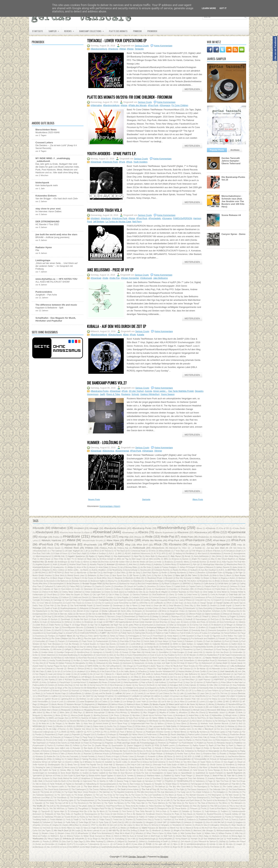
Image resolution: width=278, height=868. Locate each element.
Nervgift (43, 721)
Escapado (127, 630)
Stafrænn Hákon (154, 776)
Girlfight (68, 649)
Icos (225, 669)
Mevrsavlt (186, 710)
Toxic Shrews (94, 817)
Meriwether (174, 710)
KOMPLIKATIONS (235, 680)
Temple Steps (171, 784)
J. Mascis (107, 674)
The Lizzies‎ (136, 795)
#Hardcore (113, 49)
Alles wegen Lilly (139, 559)
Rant (231, 746)
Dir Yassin (37, 617)
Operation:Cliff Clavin (124, 729)
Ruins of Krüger (112, 756)
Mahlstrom (103, 704)
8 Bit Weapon (197, 551)
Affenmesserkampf (43, 556)
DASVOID (144, 603)
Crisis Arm (199, 600)
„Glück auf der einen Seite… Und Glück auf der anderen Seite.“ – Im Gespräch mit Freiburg (56, 266)
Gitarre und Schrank (83, 649)
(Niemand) (173, 548)
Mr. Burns (115, 715)
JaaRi (102, 394)
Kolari (194, 688)
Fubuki (235, 641)
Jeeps (62, 677)
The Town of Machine (206, 803)
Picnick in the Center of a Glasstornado (62, 740)
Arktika (70, 567)
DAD (134, 603)
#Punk (122, 162)
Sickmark (57, 767)
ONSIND (79, 726)
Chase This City (236, 589)
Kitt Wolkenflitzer (91, 688)
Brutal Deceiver (73, 584)
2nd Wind (95, 551)
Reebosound (120, 748)
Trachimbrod (117, 817)
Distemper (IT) (177, 617)
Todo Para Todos (63, 814)
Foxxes (52, 641)
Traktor (142, 817)
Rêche (170, 756)
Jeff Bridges (99, 222)
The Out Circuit (101, 798)
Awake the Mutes (180, 570)
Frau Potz (136, 641)
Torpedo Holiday (231, 814)
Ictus (232, 669)
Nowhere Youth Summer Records (214, 724)
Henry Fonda (140, 660)
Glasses (144, 649)
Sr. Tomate (129, 776)
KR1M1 (36, 682)
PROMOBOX (152, 31)
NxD (241, 724)
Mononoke (48, 715)
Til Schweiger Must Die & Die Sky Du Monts (86, 811)
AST (170, 553)
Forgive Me (233, 639)
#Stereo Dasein (54, 548)
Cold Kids (233, 594)
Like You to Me (148, 699)
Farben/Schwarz (230, 633)
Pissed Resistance (157, 740)
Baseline (202, 573)
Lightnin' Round (51, 699)
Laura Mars (192, 693)
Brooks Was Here (40, 584)
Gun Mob (120, 655)
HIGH (201, 655)
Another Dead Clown (78, 564)
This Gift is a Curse (218, 806)
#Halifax (56, 537)
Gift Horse (57, 649)
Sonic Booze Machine (70, 773)
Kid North (151, 685)
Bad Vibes (121, 573)
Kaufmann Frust (176, 682)
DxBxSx (36, 622)
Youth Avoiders (140, 162)
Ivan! (98, 674)
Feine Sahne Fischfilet (98, 636)
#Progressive (68, 544)
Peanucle (57, 737)
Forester (222, 639)
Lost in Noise (179, 702)
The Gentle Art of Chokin (51, 792)
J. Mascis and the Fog (124, 674)
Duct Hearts (177, 619)
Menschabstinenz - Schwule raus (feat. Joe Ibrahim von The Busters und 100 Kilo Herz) (233, 201)
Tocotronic (197, 811)
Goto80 (108, 652)
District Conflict (193, 617)
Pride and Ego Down (127, 743)
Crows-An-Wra (231, 600)
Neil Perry (137, 222)
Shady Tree (72, 765)
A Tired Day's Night (78, 553)
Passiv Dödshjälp (178, 735)
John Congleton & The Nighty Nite (219, 677)
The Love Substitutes (153, 795)
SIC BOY (188, 756)
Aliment (80, 559)
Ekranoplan (182, 625)
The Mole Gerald (232, 795)
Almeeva (175, 559)
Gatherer (36, 647)
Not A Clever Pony (119, 724)
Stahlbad (167, 776)
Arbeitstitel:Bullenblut (41, 567)
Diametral (192, 611)
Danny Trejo (38, 606)
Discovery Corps (114, 617)
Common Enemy (158, 597)
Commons (173, 597)
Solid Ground (199, 770)
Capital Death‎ (180, 586)
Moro (66, 715)
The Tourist (190, 803)
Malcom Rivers (117, 704)
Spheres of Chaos (53, 776)
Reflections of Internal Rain (140, 748)
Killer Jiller (214, 685)
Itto (91, 674)
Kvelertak (134, 691)
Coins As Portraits (218, 595)
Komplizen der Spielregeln (227, 688)
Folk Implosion (135, 639)
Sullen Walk (37, 781)
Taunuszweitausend (108, 784)
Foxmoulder (40, 641)
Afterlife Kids (59, 556)
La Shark (36, 693)
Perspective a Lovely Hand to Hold (133, 737)
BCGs (243, 570)
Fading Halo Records (144, 633)
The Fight (180, 789)
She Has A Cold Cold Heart (138, 765)
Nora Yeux (88, 724)
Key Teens (139, 685)
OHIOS (70, 726)
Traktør (151, 817)
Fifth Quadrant (188, 636)
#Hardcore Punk (110, 162)
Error (117, 630)
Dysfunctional (56, 622)
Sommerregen (38, 773)
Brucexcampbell (57, 584)
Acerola (148, 391)
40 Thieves (106, 551)
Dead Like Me (160, 606)
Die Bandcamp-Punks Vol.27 (107, 383)
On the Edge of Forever (56, 729)
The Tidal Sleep (175, 803)
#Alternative (96, 105)
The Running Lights (65, 800)
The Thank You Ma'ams (114, 803)
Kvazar (124, 691)
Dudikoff (189, 619)
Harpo (146, 658)
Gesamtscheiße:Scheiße (203, 647)
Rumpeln (141, 756)
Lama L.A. (130, 693)
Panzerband (50, 735)
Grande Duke (150, 652)
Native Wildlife (158, 718)
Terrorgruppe (196, 784)
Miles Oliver (65, 713)
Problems (162, 743)
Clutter (180, 595)
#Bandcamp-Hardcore (115, 528)
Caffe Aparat (209, 584)
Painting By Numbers (198, 732)
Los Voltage (128, 702)
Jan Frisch (238, 674)
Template (158, 784)
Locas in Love (57, 702)
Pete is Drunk (157, 737)
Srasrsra (140, 776)
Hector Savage (89, 660)
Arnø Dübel (103, 567)
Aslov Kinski (238, 567)
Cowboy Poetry (150, 600)
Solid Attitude (184, 770)
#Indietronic (204, 537)
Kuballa (141, 335)
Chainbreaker (160, 589)
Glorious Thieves (173, 649)
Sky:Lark (104, 767)
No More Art (44, 724)
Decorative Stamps (136, 608)
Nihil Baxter (154, 721)
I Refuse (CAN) (83, 669)
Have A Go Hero (39, 660)
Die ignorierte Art (151, 614)
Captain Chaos (195, 586)
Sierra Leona (70, 767)
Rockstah (144, 754)
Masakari (95, 707)
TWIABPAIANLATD (184, 781)
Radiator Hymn (44, 247)
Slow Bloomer (163, 767)
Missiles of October (167, 713)
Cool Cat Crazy (71, 600)
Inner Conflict (201, 671)
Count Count (118, 600)
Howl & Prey (193, 663)
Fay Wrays (80, 636)
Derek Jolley (126, 611)
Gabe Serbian (187, 644)
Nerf (241, 718)
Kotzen (65, 691)
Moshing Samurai (101, 715)
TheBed (99, 806)
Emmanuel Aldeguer (156, 627)
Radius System (199, 746)
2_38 (86, 551)
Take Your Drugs (239, 781)
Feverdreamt (158, 636)
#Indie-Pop (115, 278)
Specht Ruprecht (234, 773)
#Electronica (108, 451)
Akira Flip (138, 556)
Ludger (211, 702)
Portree (235, 740)
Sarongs (125, 759)
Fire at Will (76, 639)
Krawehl (105, 691)
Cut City (98, 603)
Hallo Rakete (70, 658)
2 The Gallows (56, 551)
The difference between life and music (56, 305)
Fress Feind (177, 641)
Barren (192, 573)
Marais (211, 704)
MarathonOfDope (236, 704)
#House (138, 537)
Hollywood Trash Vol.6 (105, 210)
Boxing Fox (113, 581)
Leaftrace (55, 696)
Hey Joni (39, 663)
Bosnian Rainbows (80, 581)
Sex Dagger (229, 762)
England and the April (234, 628)
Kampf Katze (65, 682)
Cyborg (108, 603)
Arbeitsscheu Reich (235, 564)
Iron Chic (242, 671)
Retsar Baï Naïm (120, 751)
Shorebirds (230, 765)
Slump (193, 767)
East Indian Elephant (144, 622)
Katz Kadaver (160, 682)
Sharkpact (120, 765)
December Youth (119, 608)
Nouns (170, 724)
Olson (240, 726)
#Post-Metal (219, 540)
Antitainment (185, 564)
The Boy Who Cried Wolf (179, 787)
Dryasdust (164, 619)
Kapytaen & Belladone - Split (49, 308)
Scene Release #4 (231, 215)
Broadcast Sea (206, 581)
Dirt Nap (48, 617)
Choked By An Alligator (158, 592)
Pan (244, 732)
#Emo (126, 335)
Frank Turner (87, 641)
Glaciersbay (120, 649)
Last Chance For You (168, 693)
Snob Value (80, 770)
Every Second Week (180, 630)
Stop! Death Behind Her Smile (65, 778)
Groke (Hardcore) (48, 655)
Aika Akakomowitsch (122, 556)
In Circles (67, 671)
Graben (125, 652)
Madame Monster (74, 704)
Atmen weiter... (160, 391)
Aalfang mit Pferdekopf (185, 553)
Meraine (163, 710)
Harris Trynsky (158, 658)
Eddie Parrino (55, 625)
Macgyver (44, 704)
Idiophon (241, 668)
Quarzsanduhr (117, 746)
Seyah (240, 762)
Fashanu (52, 636)
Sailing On (60, 759)
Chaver (36, 592)
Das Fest (50, 606)
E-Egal (100, 622)
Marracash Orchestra (60, 707)
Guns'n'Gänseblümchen (137, 655)
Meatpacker (66, 710)
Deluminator (190, 608)
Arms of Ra (81, 567)
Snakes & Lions (236, 767)
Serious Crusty (142, 46)
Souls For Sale (142, 773)
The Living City (122, 795)
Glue (198, 649)
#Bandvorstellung (99, 49)
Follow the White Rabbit (154, 639)
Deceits (105, 608)
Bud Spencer (111, 584)
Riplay (243, 751)
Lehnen (111, 696)
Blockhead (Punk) (155, 578)
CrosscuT (218, 600)
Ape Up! (196, 564)
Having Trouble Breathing (60, 660)
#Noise (130, 49)
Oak (88, 726)
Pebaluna (68, 737)
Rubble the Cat (53, 756)
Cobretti (204, 595)
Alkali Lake (92, 559)
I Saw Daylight (99, 669)
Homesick (127, 663)
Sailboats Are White (44, 759)
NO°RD (75, 718)
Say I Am (159, 759)
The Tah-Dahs (95, 803)
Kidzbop (203, 685)
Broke (217, 581)
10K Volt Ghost (236, 548)
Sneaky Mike (66, 770)
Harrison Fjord (173, 658)
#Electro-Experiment (164, 532)
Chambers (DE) (187, 589)
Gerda (164, 647)
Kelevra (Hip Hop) (65, 685)
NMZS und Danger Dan (59, 718)
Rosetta (223, 754)
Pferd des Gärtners (226, 737)
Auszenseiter (146, 570)
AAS (120, 553)
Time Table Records (144, 811)
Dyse (45, 622)
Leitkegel (147, 696)
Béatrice (197, 584)
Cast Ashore (66, 589)
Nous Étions (181, 724)
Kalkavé (53, 682)
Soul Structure (127, 773)
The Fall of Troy (149, 789)
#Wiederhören (158, 548)
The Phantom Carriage (175, 798)
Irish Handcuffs (227, 671)
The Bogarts (146, 787)
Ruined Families (88, 756)
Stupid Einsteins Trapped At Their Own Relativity (184, 778)
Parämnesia (151, 735)
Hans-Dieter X (116, 658)
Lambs (140, 693)
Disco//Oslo (59, 617)
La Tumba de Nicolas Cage (118, 222)
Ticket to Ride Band (218, 809)
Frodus (199, 641)
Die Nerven (81, 614)
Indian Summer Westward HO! (163, 671)
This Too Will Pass (57, 809)
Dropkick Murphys (149, 619)
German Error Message (180, 647)
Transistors (162, 817)
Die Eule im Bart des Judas (61, 614)
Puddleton (238, 743)
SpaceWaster (187, 773)
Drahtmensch (133, 619)
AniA (55, 564)
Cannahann (119, 586)
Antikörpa (158, 564)
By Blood (166, 584)
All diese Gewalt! (106, 559)
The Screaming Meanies (108, 800)
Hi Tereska (51, 663)
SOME (198, 756)
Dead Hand (146, 606)
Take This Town (222, 781)
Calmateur (87, 586)
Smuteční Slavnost (218, 767)
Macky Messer (57, 704)
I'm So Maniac (200, 669)
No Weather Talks (73, 724)
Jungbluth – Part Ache (46, 295)
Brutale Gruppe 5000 (92, 583)
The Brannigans (200, 787)
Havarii (239, 658)
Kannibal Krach (80, 682)
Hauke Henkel (212, 658)
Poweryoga (97, 743)
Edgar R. (68, 625)
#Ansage (94, 528)
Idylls (49, 671)
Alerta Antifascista (201, 556)
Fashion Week (65, 636)
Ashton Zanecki (223, 567)
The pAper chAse (86, 806)
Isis (76, 674)
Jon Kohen (122, 680)
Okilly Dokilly (171, 726)
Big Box (158, 575)
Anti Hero (133, 564)
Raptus (239, 746)
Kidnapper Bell (176, 685)
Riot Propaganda (230, 751)
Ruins (100, 756)
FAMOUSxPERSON (183, 218)
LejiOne (157, 696)
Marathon (221, 704)
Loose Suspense (86, 701)
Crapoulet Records (167, 600)
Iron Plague (40, 674)
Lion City (161, 699)
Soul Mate (113, 773)
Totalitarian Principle (53, 817)
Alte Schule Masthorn (227, 559)
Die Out (92, 614)
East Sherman (162, 622)
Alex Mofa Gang (232, 556)
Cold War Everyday (50, 597)
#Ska (240, 545)
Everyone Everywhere (217, 630)
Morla (58, 715)
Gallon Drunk (237, 644)
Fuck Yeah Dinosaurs (52, 644)
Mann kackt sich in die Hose (182, 704)
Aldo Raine (176, 556)
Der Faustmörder (236, 608)
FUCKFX (114, 633)
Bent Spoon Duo (119, 575)
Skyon (114, 767)
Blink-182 (140, 578)
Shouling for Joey (43, 767)
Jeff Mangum (87, 677)
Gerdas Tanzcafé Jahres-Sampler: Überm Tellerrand (231, 161)
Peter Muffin (185, 737)
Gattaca (61, 647)
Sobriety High (94, 770)
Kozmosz (75, 691)
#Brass (199, 528)
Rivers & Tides (113, 394)
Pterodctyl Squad (224, 743)
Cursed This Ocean (74, 603)
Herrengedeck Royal (206, 660)
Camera (98, 586)
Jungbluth (158, 679)
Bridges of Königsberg (167, 581)
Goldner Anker (47, 652)
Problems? (174, 743)
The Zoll (50, 806)
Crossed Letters (44, 143)
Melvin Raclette (126, 710)
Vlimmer (158, 451)
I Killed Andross (220, 666)
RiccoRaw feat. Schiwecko (183, 751)
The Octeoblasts (60, 798)
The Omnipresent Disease (81, 798)
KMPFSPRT (219, 680)
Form (243, 639)
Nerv (35, 721)
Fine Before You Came (233, 636)
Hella (114, 660)
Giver (110, 649)
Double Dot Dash (81, 619)
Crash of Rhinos (185, 600)
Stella (240, 776)
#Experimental (122, 451)
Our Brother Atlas (164, 729)
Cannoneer (151, 586)
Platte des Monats (118, 31)
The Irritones (234, 792)
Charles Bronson (204, 589)
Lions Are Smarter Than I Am (188, 699)
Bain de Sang (134, 573)
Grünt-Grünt (101, 655)
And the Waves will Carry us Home (147, 562)
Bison (229, 575)
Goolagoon (97, 652)
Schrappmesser (226, 759)
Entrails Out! (38, 630)
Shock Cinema (216, 765)
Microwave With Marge (217, 710)
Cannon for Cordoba (135, 586)
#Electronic (183, 532)
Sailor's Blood (73, 759)
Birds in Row (218, 575)
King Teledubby (239, 685)
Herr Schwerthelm (187, 660)
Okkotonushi (185, 726)
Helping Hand (125, 660)
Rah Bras (221, 746)
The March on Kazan (174, 795)
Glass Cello (133, 649)
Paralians (101, 735)
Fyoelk (122, 644)
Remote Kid (218, 748)
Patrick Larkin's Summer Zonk (201, 735)
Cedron (108, 589)
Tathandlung (91, 784)
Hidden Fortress (65, 663)
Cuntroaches (57, 603)
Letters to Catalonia (237, 696)
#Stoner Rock (72, 548)
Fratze (114, 641)
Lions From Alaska (228, 699)
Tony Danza (187, 814)
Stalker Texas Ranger (184, 776)
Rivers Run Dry (74, 754)
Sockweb (107, 770)
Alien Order (59, 559)
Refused (189, 748)
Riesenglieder (214, 751)
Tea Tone (123, 784)
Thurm (204, 809)
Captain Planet (210, 586)
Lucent (202, 702)
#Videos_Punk (106, 548)
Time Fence (127, 811)
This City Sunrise (200, 806)
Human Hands (237, 663)
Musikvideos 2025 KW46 (48, 133)
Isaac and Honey (55, 674)
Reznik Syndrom (162, 751)
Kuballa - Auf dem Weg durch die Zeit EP (117, 326)
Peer (77, 737)
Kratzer (96, 691)
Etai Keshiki (140, 630)
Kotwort (56, 691)
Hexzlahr (242, 660)
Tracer (105, 817)
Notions (161, 724)
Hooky (151, 663)
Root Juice (195, 754)
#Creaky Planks (239, 528)
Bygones (176, 584)
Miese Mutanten (236, 710)
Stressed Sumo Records (104, 778)
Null (234, 724)
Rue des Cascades (70, 756)
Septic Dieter (206, 762)
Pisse (144, 740)
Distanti (165, 617)
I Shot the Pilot (114, 669)
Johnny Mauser (99, 680)
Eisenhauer (161, 625)
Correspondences (88, 600)
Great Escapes (178, 652)
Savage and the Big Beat (142, 759)
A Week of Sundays (98, 553)
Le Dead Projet (42, 696)
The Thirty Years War (136, 803)
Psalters (200, 743)
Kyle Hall (154, 691)
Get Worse (221, 647)
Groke (35, 655)
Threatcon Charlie (122, 809)
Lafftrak (118, 693)
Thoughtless (83, 809)
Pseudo (210, 743)
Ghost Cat (233, 647)
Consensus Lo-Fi (222, 597)
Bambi (164, 573)
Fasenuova (40, 636)
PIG (105, 732)
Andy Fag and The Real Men (234, 562)
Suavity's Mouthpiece (217, 778)
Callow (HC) (61, 586)
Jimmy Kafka (147, 677)
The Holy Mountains (165, 792)
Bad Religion (109, 573)
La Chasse (226, 691)
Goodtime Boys (83, 652)
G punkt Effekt (135, 644)
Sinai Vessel (83, 767)
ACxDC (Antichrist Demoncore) (138, 553)
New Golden (125, 721)
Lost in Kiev (166, 702)
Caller (234, 584)
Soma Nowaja (214, 770)
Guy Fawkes (169, 655)
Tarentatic (79, 784)
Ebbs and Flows (199, 622)
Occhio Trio (112, 726)
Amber (51, 562)
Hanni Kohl (102, 658)
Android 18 (214, 562)
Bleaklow (118, 578)
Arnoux (92, 567)
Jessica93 (99, 677)
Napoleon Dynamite (117, 718)
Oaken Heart (98, 726)
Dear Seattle (202, 606)
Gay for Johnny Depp (89, 647)
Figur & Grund (203, 636)
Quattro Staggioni (134, 746)
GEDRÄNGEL (150, 644)
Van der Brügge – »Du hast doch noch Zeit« (57, 199)
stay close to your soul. (48, 209)
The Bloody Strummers (127, 787)
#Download (96, 162)
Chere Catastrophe (93, 592)
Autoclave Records (162, 570)
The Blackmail (108, 787)
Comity (145, 597)
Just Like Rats (172, 680)
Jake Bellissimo (161, 278)
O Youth (49, 726)
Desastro (199, 391)
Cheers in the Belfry (50, 592)
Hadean (36, 658)
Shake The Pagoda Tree (90, 765)
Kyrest (163, 691)
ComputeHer (186, 597)
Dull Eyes (215, 619)
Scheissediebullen (184, 759)
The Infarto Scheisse (201, 792)
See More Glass (190, 762)
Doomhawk (66, 619)
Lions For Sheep (210, 699)
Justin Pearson (204, 680)
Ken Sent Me (81, 685)
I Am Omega (127, 666)
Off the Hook (140, 726)
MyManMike (217, 715)
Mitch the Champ (198, 713)
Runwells (152, 756)
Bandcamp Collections (93, 30)
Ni (134, 721)
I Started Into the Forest (134, 669)
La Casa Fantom (211, 691)
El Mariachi (216, 625)
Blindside (129, 578)
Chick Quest (119, 592)
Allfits (166, 559)
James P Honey (207, 674)
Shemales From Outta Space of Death (169, 765)
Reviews (70, 30)
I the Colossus (185, 669)
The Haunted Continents (123, 792)
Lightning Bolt (66, 699)
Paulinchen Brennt (238, 735)
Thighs (168, 806)
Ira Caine (213, 671)
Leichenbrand (123, 696)
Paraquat (112, 735)
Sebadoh (109, 762)
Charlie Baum (220, 589)
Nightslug (142, 721)
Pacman (139, 732)
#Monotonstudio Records (92, 541)
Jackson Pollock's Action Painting (167, 674)
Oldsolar (231, 726)
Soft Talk (132, 770)
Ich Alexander (215, 669)
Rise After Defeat (42, 754)
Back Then (69, 573)
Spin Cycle (68, 776)
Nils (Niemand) (168, 721)
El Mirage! (229, 625)
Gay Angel (72, 647)
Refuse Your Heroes (173, 748)
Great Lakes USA (195, 652)
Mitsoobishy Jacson (217, 713)
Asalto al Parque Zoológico (166, 567)
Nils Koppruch (183, 721)
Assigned (46, 570)
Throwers (194, 809)
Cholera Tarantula (179, 592)
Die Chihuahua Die (231, 611)
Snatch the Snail (49, 770)
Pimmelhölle (97, 740)
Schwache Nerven (40, 762)
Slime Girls (149, 767)
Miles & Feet (51, 713)
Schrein (239, 759)
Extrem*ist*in (72, 633)
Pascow (163, 734)
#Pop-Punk (153, 105)
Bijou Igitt (180, 575)
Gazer (103, 647)
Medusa (77, 710)
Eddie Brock (41, 625)
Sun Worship (74, 781)
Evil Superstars (236, 630)
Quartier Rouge (101, 746)
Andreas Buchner (199, 562)
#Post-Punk (136, 451)
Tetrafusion (224, 784)
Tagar (210, 781)
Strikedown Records (126, 778)
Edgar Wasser (81, 625)
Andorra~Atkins (183, 562)
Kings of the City (64, 688)
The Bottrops (160, 787)
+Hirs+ (184, 548)
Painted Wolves (180, 732)
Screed (98, 762)
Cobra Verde (192, 595)
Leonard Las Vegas (180, 696)
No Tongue (57, 724)
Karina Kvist (115, 682)
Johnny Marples (82, 680)
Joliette (111, 680)
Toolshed (200, 814)
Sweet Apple (137, 781)
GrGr (117, 652)
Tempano (147, 784)
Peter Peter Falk (200, 737)
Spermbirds (37, 776)
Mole (241, 713)
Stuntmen (157, 778)
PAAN (64, 732)
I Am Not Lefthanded (110, 666)
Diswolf (205, 617)
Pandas (39, 735)
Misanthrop (135, 713)
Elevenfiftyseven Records (73, 628)
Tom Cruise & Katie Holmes (112, 814)
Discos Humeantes (96, 617)
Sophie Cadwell (99, 773)
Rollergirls (170, 754)
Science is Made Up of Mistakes (79, 762)
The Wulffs (38, 806)
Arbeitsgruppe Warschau (213, 564)
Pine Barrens (122, 740)
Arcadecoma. (59, 567)
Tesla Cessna (210, 784)
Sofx (142, 770)
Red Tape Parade (104, 748)
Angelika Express (43, 564)
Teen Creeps (135, 784)
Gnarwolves (208, 649)
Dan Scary (179, 603)
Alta (213, 559)
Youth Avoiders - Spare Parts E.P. (112, 154)
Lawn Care (204, 693)
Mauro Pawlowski (144, 707)
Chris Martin (222, 592)
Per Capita (111, 737)
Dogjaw (233, 617)
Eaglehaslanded (125, 622)
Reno (228, 748)
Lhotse (38, 699)
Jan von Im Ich (39, 677)
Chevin (107, 592)
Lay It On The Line (220, 693)
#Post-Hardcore (195, 540)
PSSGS (113, 732)
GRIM (175, 644)
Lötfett (220, 702)
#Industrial (218, 537)
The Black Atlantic (91, 787)
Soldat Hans (152, 770)
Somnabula (53, 773)
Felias (113, 636)
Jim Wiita (134, 677)
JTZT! (139, 674)
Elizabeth (90, 628)
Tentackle (139, 49)
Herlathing (172, 660)
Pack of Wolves (126, 732)
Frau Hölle (124, 641)
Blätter (198, 578)
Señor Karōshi (38, 765)
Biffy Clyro (147, 575)
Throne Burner (181, 809)
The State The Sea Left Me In (58, 803)
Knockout (140, 688)
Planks (189, 740)
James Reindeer (224, 674)
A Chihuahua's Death (232, 551)
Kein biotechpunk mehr (47, 185)
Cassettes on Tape (50, 589)
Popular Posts (217, 150)
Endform (202, 628)
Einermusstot (148, 625)
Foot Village (172, 639)
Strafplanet (86, 778)
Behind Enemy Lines (76, 575)
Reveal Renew (137, 751)
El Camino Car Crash (199, 625)
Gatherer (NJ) (49, 647)
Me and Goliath (212, 707)
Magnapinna (89, 704)
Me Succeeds (197, 707)
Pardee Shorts (137, 735)
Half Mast (57, 658)
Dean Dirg (189, 606)
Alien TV (70, 559)
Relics (207, 748)
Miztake (232, 713)
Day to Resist (132, 606)
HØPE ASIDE (93, 666)
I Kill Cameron (204, 666)
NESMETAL (40, 718)
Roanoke (88, 754)
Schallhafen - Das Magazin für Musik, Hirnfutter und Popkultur (56, 319)
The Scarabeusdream (85, 800)
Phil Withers (38, 740)
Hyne (65, 666)
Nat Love (145, 718)
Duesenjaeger (201, 619)
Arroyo (114, 567)
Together (77, 814)
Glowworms (188, 649)
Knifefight (129, 688)
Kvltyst (144, 691)
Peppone (100, 737)
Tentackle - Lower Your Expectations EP (117, 41)
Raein (211, 746)
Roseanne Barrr (210, 754)
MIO (227, 702)
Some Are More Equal (233, 770)
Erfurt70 (58, 630)
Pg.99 (240, 737)
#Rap (128, 545)
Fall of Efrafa (185, 633)
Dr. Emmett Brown (116, 619)
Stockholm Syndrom (41, 778)
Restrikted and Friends (72, 751)
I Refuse (70, 669)
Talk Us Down (41, 784)
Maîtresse (184, 707)
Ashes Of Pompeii (187, 567)
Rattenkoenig (38, 748)
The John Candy (64, 795)
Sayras (170, 759)
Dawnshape (118, 606)
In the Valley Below (127, 671)
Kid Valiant (162, 685)
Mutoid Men (194, 715)
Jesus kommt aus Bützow (117, 677)
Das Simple (62, 606)
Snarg (35, 770)
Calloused (49, 586)
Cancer (108, 586)
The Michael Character (195, 795)
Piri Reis (135, 740)
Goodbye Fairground (65, 652)
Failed (158, 633)
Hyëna (81, 666)
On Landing (37, 729)
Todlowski (49, 814)
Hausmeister (227, 658)
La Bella (198, 691)
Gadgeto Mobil (203, 644)
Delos (180, 608)
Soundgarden (158, 773)
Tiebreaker (233, 809)
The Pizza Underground (198, 798)
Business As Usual (127, 584)
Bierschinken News (46, 130)
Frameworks (73, 641)
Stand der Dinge (202, 776)
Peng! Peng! (88, 737)
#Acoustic (39, 528)
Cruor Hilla (44, 603)
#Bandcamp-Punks (100, 391)
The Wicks (223, 803)
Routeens (126, 394)
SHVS (178, 756)
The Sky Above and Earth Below (186, 800)
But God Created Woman (148, 584)
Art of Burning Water (129, 567)
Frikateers (189, 641)
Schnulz (135, 394)
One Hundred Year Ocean (81, 729)
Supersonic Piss (89, 781)
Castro (78, 589)
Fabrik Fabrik (127, 633)
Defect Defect (153, 608)
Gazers (112, 647)
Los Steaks (115, 702)
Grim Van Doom (222, 652)
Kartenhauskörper (131, 682)
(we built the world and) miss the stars (56, 234)
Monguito (36, 715)
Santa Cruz (106, 759)
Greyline (209, 652)
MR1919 (236, 702)
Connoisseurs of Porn (203, 597)
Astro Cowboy (59, 570)
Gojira (234, 649)
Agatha (92, 556)
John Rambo (49, 680)
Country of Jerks (133, 600)
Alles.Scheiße (155, 559)
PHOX (98, 732)
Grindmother (237, 652)
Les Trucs (213, 696)
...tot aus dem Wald (215, 548)
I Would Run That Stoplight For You (161, 669)
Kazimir (200, 682)
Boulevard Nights (98, 581)
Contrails (36, 600)
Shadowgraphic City (56, 765)
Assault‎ (36, 570)
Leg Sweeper (99, 696)
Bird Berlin (205, 575)
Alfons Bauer (45, 559)
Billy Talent (192, 575)
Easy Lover (175, 622)
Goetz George (222, 649)
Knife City (118, 688)
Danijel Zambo (223, 603)
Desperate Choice (177, 611)
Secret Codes (121, 762)
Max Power (159, 707)
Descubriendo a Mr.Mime (156, 611)
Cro (209, 600)
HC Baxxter (191, 655)
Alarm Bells (150, 556)
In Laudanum (80, 671)
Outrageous (238, 729)
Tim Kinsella (113, 811)
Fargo (243, 633)
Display (155, 617)
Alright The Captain (200, 559)
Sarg (116, 759)
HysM (73, 666)
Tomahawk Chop (153, 814)
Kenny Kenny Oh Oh (98, 685)
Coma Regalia (122, 597)
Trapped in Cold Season (195, 817)
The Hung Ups (183, 792)
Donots (44, 619)
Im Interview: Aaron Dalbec (49, 212)
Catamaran (88, 589)
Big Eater (168, 575)
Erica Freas (69, 630)
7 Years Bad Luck (181, 551)
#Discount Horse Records (70, 533)
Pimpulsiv (110, 740)
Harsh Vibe (187, 658)
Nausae (171, 718)
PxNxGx (76, 746)
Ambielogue (62, 562)
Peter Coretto (171, 737)
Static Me (231, 776)
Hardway (129, 658)
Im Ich (58, 671)
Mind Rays (78, 713)
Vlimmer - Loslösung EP (105, 443)
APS (163, 553)
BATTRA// (232, 570)
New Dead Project (109, 721)
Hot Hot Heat (179, 663)
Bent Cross (104, 575)
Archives (235, 150)
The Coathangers (79, 789)
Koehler (185, 688)
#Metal (123, 49)
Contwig (47, 600)
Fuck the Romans (72, 644)
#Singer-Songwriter (130, 278)
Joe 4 (172, 677)
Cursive (88, 603)
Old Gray (210, 726)
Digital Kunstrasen (212, 614)
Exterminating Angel (55, 633)
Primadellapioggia (147, 743)
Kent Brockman (117, 685)
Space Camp (172, 773)
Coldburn (65, 597)
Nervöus (53, 721)
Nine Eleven (197, 721)
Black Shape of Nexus (62, 578)
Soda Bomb (120, 770)
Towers (82, 817)
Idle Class (40, 671)
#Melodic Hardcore (51, 540)
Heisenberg (104, 660)
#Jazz (229, 537)
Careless (233, 586)
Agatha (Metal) (104, 556)
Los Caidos (103, 702)
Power (86, 743)
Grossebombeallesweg (68, 655)
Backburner (82, 573)
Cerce (149, 589)
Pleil (197, 740)
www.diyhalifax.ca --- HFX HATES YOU (56, 279)
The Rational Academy (45, 800)
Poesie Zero (207, 740)
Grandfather (164, 652)
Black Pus (45, 578)
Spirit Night (81, 776)
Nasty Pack (133, 718)
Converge (57, 600)
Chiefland (131, 592)
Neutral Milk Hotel (77, 721)
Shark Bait (108, 765)
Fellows (122, 636)
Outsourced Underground (43, 732)
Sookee (86, 773)
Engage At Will (215, 628)
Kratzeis (86, 691)
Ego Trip (94, 625)
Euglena (151, 630)
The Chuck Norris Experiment (56, 789)
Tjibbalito (185, 811)
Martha (75, 707)
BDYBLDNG (41, 573)
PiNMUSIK (137, 31)
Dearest (213, 606)
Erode (80, 630)
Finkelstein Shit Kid (41, 639)
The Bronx (215, 787)
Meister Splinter (110, 710)
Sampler (55, 30)
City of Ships (114, 595)
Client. (172, 595)
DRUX (169, 603)
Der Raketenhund (40, 611)
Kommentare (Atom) (110, 506)
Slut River (203, 767)
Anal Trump (75, 562)
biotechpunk (42, 183)
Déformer (69, 622)
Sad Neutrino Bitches (237, 756)
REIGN (148, 746)
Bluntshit (169, 578)
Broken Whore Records (233, 581)
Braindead (137, 581)
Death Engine (226, 606)
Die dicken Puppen (133, 614)
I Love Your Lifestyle (44, 669)
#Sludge (37, 548)
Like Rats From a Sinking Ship (126, 699)
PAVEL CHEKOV (77, 732)
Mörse (243, 715)
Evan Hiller (163, 630)
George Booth (153, 647)
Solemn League (168, 770)
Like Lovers (95, 699)
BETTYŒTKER (55, 573)
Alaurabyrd (163, 556)
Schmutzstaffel (200, 759)
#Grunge (43, 537)
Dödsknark (89, 622)
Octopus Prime (126, 726)
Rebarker (77, 748)
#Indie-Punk (187, 537)
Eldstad (239, 625)
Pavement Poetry (43, 737)
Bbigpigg (229, 573)
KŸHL (183, 691)
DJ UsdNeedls (157, 603)
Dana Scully (192, 603)
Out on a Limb (223, 729)
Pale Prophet (233, 732)
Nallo (103, 718)
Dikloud (226, 614)
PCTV (89, 732)
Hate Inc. (198, 658)
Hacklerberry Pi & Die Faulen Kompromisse (225, 655)
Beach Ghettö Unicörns (42, 575)
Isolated (83, 674)
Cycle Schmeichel (121, 603)
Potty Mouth (75, 743)
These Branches (155, 806)
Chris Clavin (194, 592)
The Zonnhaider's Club (66, 806)
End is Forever (189, 628)
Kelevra (51, 685)
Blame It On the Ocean (84, 578)
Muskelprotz (180, 715)
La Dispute (238, 691)
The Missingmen (215, 795)
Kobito (162, 688)
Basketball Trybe (215, 573)
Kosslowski (45, 691)
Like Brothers (81, 699)
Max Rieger (172, 707)
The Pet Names (156, 798)
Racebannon (184, 746)
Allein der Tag (123, 559)
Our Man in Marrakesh (204, 729)
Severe (217, 762)
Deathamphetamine (69, 608)
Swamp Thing (123, 781)
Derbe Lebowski (109, 611)
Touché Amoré (70, 817)
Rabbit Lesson (169, 746)
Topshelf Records (214, 814)
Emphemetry (175, 628)
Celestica (138, 589)
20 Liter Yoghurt (136, 391)
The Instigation (219, 792)
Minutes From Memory (118, 713)
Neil (193, 718)
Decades (95, 608)
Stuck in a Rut (143, 778)
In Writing (93, 671)
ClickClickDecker (159, 595)
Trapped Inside (176, 817)
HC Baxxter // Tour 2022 (47, 224)
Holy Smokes (114, 663)
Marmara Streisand (41, 707)
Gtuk (111, 655)
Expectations (38, 633)
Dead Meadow (175, 606)
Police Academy (222, 740)
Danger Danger (206, 603)
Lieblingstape (43, 260)
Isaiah (68, 674)
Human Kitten (38, 666)
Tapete (69, 784)
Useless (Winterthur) (150, 394)
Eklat (171, 625)
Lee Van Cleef (84, 696)
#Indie (105, 278)
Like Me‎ (106, 699)
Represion (238, 748)
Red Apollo (88, 748)
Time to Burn (161, 811)
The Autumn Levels (56, 787)
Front (227, 641)
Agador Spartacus (77, 556)
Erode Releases (105, 630)
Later (182, 693)
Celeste (127, 589)
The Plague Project (219, 798)
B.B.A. (222, 570)
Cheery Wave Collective (72, 592)
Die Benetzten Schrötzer (210, 611)
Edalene (242, 622)
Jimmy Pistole (161, 677)
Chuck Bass (52, 595)
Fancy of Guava (200, 633)
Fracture (61, 641)
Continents (237, 597)
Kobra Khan (173, 688)
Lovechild (192, 702)
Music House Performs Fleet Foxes (158, 715)
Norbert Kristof (102, 724)
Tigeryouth (45, 811)
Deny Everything (205, 608)
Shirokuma (192, 765)
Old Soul (221, 726)
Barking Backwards (178, 573)
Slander (123, 767)
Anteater (111, 564)
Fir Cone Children (180, 105)
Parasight (123, 734)
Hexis (232, 660)
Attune (86, 570)
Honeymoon (93, 394)
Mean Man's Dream (50, 710)
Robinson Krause (102, 754)
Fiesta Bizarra (173, 636)
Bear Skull (60, 575)
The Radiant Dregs (238, 798)
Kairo (44, 682)
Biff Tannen (134, 575)
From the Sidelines (214, 641)
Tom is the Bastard (135, 814)
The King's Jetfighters (83, 795)
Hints (91, 663)
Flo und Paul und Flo (117, 639)
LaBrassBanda (75, 693)
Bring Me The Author (188, 581)
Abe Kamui (202, 553)
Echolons (212, 622)
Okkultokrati (198, 726)
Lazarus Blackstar (238, 693)
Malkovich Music (134, 704)
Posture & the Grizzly (58, 743)
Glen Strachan (157, 649)
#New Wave (113, 540)
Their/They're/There (114, 806)
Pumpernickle (38, 746)
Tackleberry (200, 781)
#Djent (87, 533)
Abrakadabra (215, 553)
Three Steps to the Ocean (143, 809)
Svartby (102, 781)
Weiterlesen (192, 89)
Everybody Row (198, 630)
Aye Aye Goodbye (208, 570)
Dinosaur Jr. (238, 614)
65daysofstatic (165, 551)
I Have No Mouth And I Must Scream (180, 666)
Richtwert (201, 751)
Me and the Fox (229, 707)
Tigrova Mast (59, 811)
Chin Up (142, 592)
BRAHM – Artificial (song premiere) (52, 237)
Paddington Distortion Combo (158, 732)
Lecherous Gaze (69, 696)
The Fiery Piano (166, 789)
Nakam (95, 718)
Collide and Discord (80, 597)
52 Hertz (152, 551)
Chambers (173, 589)
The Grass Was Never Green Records (80, 792)
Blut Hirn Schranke (184, 578)
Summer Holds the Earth (56, 781)
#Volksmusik (146, 278)
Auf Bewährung (116, 570)
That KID (235, 784)
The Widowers (237, 803)
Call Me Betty (223, 584)
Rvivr (161, 756)
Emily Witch (123, 628)
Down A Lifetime (98, 619)
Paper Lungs (63, 735)
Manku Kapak (159, 704)
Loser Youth (141, 702)
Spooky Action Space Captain (101, 776)
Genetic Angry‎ (138, 647)
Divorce (223, 617)
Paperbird (76, 735)
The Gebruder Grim (217, 789)
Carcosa (223, 586)
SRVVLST (208, 756)
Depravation (220, 608)
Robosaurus (117, 754)
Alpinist (185, 559)
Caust (99, 589)
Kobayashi (152, 688)
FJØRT (103, 633)
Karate (105, 682)
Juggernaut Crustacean (140, 680)
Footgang (184, 639)
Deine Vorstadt (168, 608)
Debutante (84, 608)
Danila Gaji (238, 603)
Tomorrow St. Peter (171, 814)
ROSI (157, 746)
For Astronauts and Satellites (203, 639)
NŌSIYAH (37, 726)
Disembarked (130, 617)
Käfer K (173, 690)
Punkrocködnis (44, 292)
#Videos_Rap (123, 548)
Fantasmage (215, 633)
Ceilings (117, 589)
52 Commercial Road (137, 551)
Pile (37, 250)
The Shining (126, 800)
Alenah (187, 556)
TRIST (159, 781)
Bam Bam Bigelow (151, 573)
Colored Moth (97, 597)
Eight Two (118, 625)
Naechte (85, 718)
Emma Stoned (137, 628)
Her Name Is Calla (157, 660)
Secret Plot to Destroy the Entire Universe (148, 762)
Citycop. (126, 595)
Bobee (206, 578)
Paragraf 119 (89, 735)
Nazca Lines (182, 718)
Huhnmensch (207, 663)
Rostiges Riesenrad (237, 754)
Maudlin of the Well (126, 707)
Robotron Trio (131, 754)
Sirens (95, 767)
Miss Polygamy (150, 713)
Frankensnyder (102, 641)
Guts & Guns (155, 655)
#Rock (129, 162)
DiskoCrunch (144, 617)
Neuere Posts (94, 499)
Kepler (129, 685)
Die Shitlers (104, 614)
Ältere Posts (198, 499)
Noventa (194, 724)
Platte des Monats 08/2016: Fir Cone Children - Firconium (130, 97)
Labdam (88, 693)
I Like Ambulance (237, 666)
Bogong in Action (228, 578)
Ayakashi (194, 570)
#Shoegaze (165, 105)
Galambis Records (220, 644)
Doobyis (54, 619)
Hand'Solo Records (86, 658)
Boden (215, 578)
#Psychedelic (155, 218)
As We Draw (146, 567)
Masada (85, 707)
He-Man (77, 660)
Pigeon (85, 740)
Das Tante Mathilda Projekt (181, 391)
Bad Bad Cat (95, 573)
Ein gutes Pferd (132, 625)
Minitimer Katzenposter (95, 713)
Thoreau (71, 809)
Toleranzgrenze (91, 814)
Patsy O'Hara (222, 735)
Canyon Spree (165, 586)
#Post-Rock (142, 218)
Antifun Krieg (145, 564)
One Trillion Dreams (103, 729)
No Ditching (220, 721)
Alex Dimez (217, 556)
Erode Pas (91, 630)
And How (105, 562)
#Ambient (95, 218)
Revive (149, 751)
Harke (138, 658)
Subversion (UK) (236, 778)
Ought (151, 729)
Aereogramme (240, 553)
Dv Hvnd (226, 619)
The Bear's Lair (74, 787)
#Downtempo (128, 532)
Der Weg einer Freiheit (60, 611)
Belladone (92, 575)
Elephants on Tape (51, 628)
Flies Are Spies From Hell (94, 639)
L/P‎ (190, 691)
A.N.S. (112, 553)
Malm (146, 704)
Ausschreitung (131, 570)
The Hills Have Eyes (145, 792)
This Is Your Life (236, 806)
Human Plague (53, 666)
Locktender (71, 702)
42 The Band (119, 551)
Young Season (168, 394)
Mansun (202, 704)
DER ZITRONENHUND (47, 222)
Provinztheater (187, 743)
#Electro (143, 532)
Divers (214, 617)
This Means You (39, 809)
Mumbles (136, 715)
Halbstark (46, 658)
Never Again (93, 721)
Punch (50, 746)
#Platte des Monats (137, 105)
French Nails (149, 641)
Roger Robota (157, 754)
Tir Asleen (174, 811)
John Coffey (197, 677)
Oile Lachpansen (156, 726)
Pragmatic (109, 743)
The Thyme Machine (156, 803)
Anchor (86, 562)
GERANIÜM (164, 644)
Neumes (63, 721)
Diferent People (195, 614)
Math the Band (108, 707)
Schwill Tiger (56, 762)
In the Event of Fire (108, 671)
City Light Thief (99, 595)
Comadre (135, 597)
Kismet (77, 688)
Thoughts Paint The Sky (101, 809)
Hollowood (101, 663)
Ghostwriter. (45, 649)
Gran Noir (136, 652)
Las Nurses (151, 693)
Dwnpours (238, 619)
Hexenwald (222, 660)
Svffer (111, 781)
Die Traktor (117, 614)
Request (56, 751)
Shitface (203, 765)
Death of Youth (51, 608)
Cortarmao (104, 600)
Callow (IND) (75, 586)
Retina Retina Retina (102, 751)
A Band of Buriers (213, 551)
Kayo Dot (189, 682)
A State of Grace (60, 553)
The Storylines (80, 803)
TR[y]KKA (169, 781)
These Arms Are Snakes (135, 806)
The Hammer (105, 792)
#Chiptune (210, 528)
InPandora (142, 671)
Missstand (183, 713)
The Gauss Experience (197, 789)
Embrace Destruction (106, 628)
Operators (141, 729)
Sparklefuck (200, 773)
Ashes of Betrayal (206, 567)
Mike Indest (37, 713)
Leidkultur (136, 696)
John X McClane (65, 680)
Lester (223, 696)
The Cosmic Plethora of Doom (102, 789)
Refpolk (158, 748)
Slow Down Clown (180, 767)
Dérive (79, 622)
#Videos (89, 548)
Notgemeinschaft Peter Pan (142, 724)
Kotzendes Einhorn (46, 196)
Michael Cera (199, 710)
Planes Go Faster (176, 740)
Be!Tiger (239, 573)
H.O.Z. (180, 655)
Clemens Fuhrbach (140, 595)
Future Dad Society (108, 644)
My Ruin (205, 715)
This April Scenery (182, 806)
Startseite (37, 31)
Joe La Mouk (183, 677)
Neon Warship (215, 718)
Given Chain (99, 649)
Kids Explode (191, 685)
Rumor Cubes (128, 756)
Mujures (126, 715)
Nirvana (209, 721)
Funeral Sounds (89, 644)
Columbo (110, 597)
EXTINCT (110, 622)
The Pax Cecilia (140, 798)
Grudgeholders (87, 655)
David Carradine (103, 606)
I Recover (60, 669)
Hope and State (163, 663)
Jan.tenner (52, 677)
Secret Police (174, 762)
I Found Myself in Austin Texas (149, 666)
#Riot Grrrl (142, 545)
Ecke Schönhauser (227, 622)
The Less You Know (104, 795)
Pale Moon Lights (218, 732)
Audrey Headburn (99, 570)
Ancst (95, 562)
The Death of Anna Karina (128, 789)
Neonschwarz (230, 718)
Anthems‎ (122, 564)
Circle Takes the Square (70, 595)
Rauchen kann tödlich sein (58, 748)
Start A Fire (218, 775)
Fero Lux (146, 636)
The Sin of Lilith (163, 800)
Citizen (86, 595)
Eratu (49, 630)
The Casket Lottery (231, 787)
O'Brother (59, 726)
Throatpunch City (164, 809)
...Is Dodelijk (196, 548)
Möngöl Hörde (231, 715)
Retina (87, 751)
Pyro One (87, 746)
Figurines (216, 636)
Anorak (63, 564)
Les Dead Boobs (198, 696)
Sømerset (149, 781)
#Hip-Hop (124, 537)
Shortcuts (241, 765)
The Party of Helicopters (120, 798)
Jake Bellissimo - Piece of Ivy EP (110, 270)
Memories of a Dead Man (146, 710)
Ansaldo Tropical (97, 564)
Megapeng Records (92, 710)
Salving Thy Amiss (90, 759)
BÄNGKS (187, 584)
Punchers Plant (63, 746)
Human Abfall (221, 663)
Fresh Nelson (163, 641)
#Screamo (167, 218)
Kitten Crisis (106, 688)
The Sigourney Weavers (144, 800)
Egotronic (105, 625)
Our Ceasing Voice (183, 729)
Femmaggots (134, 636)
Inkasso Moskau (185, 671)
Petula (213, 737)
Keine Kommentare (163, 46)
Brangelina (150, 581)
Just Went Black (188, 680)
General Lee (123, 647)
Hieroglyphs (80, 663)
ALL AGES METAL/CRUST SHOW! (53, 282)
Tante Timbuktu (56, 784)
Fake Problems (170, 633)
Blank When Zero (104, 578)
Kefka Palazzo (212, 682)
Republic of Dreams (41, 751)
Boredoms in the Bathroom (58, 581)
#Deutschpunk (115, 335)
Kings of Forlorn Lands (45, 688)
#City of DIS (224, 528)
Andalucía (169, 562)
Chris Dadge (208, 592)
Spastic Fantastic (216, 773)
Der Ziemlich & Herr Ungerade (86, 611)
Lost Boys (153, 702)
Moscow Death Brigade (81, 715)
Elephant (36, 628)
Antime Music (171, 564)
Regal (198, 748)
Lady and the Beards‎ (103, 693)
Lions (170, 699)
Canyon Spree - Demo (233, 234)
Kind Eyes (225, 685)
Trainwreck (131, 817)
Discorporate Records (76, 617)
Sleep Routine (135, 767)
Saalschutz (220, 756)
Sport (119, 776)
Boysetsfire (125, 581)
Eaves (186, 622)
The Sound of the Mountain (214, 800)
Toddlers (224, 811)
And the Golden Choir (121, 562)
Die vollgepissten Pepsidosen (173, 614)
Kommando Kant (206, 688)
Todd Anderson (211, 811)
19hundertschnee (40, 551)
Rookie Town (183, 754)
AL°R (156, 553)
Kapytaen (94, 682)
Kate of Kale (147, 682)
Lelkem (166, 696)
